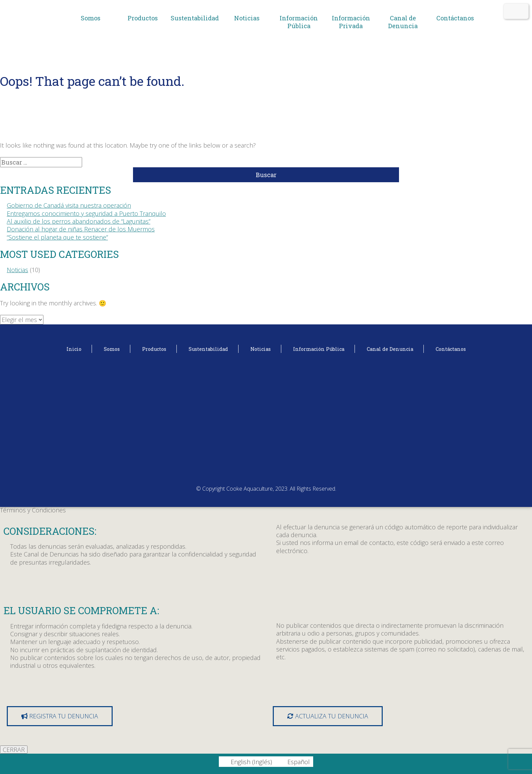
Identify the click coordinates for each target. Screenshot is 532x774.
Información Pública (299, 22)
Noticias (247, 18)
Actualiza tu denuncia (328, 716)
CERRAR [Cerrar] (14, 750)
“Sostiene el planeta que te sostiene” (57, 237)
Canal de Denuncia (403, 22)
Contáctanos (455, 18)
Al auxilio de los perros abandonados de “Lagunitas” (79, 221)
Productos (143, 18)
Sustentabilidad (195, 18)
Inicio (74, 349)
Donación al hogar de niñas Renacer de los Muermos (81, 229)
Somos (91, 18)
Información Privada (351, 22)
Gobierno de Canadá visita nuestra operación (69, 205)
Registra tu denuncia (60, 716)
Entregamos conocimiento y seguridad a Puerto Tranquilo (86, 213)
